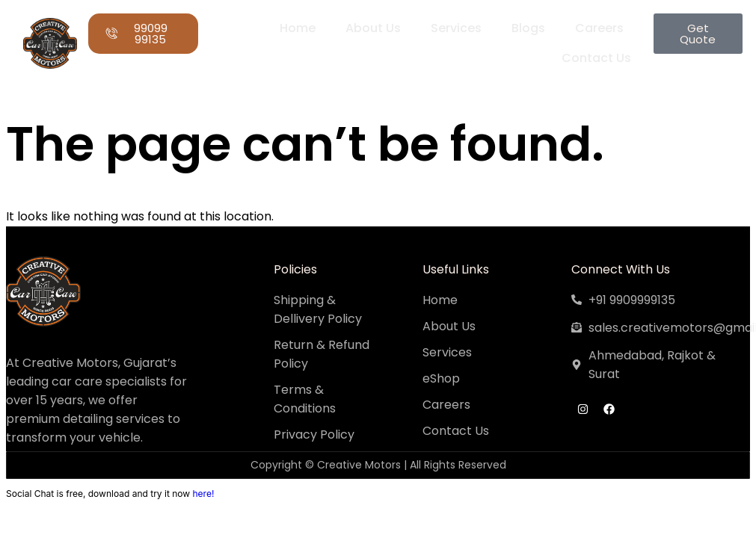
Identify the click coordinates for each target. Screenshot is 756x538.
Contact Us (596, 58)
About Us (372, 28)
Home (297, 28)
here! (203, 494)
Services (455, 28)
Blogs (528, 28)
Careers (599, 28)
